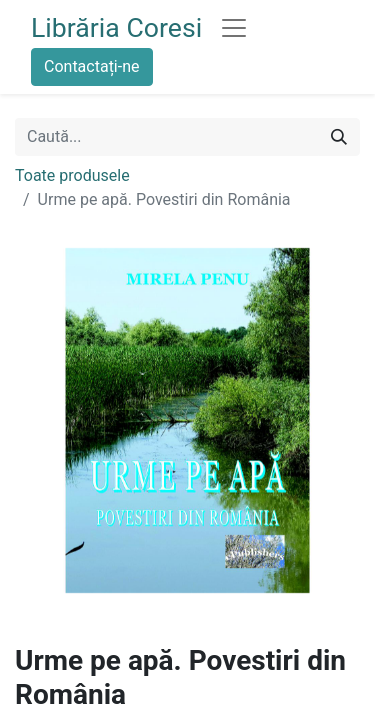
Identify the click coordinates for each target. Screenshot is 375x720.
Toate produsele (72, 175)
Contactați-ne (92, 66)
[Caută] (339, 137)
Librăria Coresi (116, 28)
